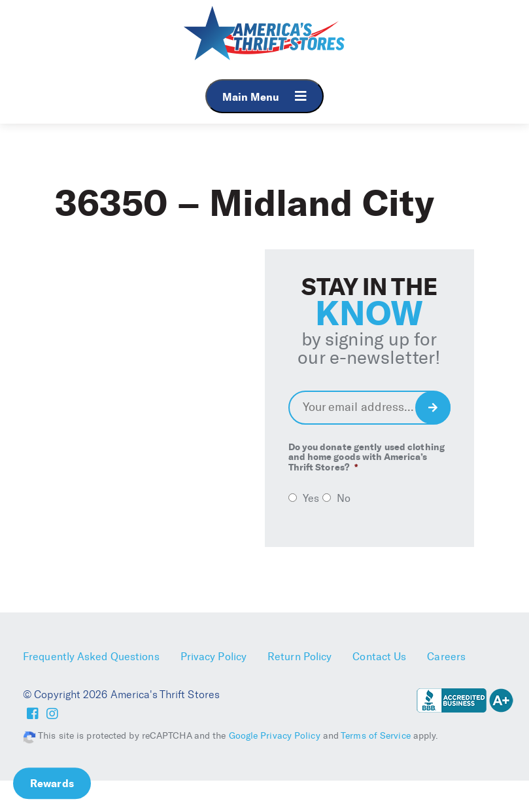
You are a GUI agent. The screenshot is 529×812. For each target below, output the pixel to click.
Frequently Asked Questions (91, 657)
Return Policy (299, 657)
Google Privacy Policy (275, 736)
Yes (311, 498)
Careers (446, 657)
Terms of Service (376, 736)
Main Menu (264, 97)
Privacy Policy (213, 657)
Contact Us (379, 657)
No (344, 498)
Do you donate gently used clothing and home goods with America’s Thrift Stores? (367, 457)
